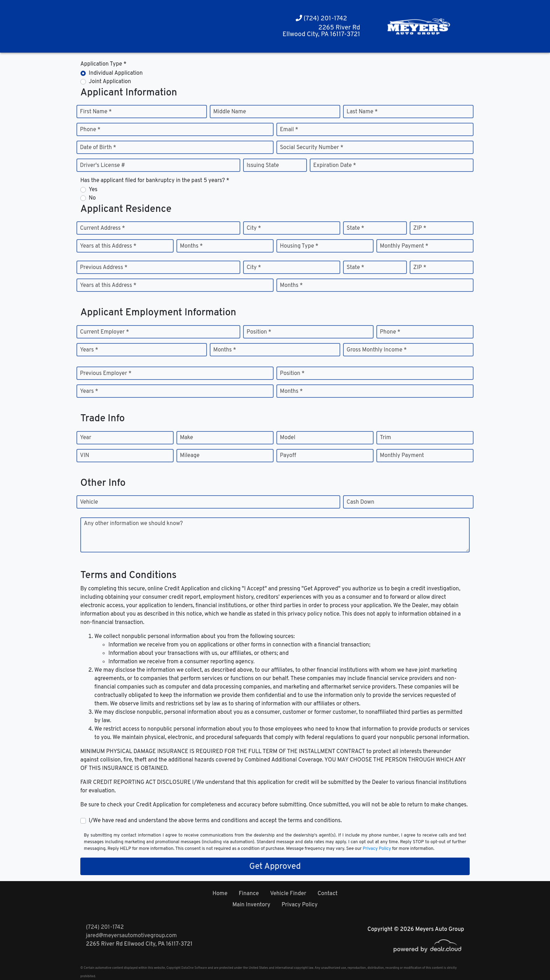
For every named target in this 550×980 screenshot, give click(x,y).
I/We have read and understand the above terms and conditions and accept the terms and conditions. (215, 821)
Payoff (288, 456)
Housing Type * (299, 246)
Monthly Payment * (404, 246)
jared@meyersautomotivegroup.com (131, 936)
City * (254, 228)
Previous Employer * (106, 374)
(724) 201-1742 (321, 19)
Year (86, 438)
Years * (89, 350)
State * (355, 228)
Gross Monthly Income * (377, 350)
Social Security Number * (312, 148)
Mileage (190, 456)
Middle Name (230, 112)
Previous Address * (104, 268)
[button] (108, 26)
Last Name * (362, 112)
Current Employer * (105, 332)
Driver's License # (103, 166)
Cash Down (360, 502)
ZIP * (420, 228)
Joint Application (110, 82)
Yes (93, 190)
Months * (191, 246)
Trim (385, 438)
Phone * (90, 130)
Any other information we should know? (133, 524)
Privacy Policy (377, 849)
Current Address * (102, 228)
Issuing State (263, 166)
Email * (289, 130)
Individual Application (116, 73)
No (92, 198)
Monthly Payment (402, 456)
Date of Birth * (98, 148)
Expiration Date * (335, 166)
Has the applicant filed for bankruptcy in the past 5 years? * (155, 181)
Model (288, 438)
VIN (85, 456)
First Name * (96, 112)
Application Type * (103, 64)
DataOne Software (194, 968)
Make (186, 438)
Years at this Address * (108, 246)
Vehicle (89, 502)
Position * (259, 332)
